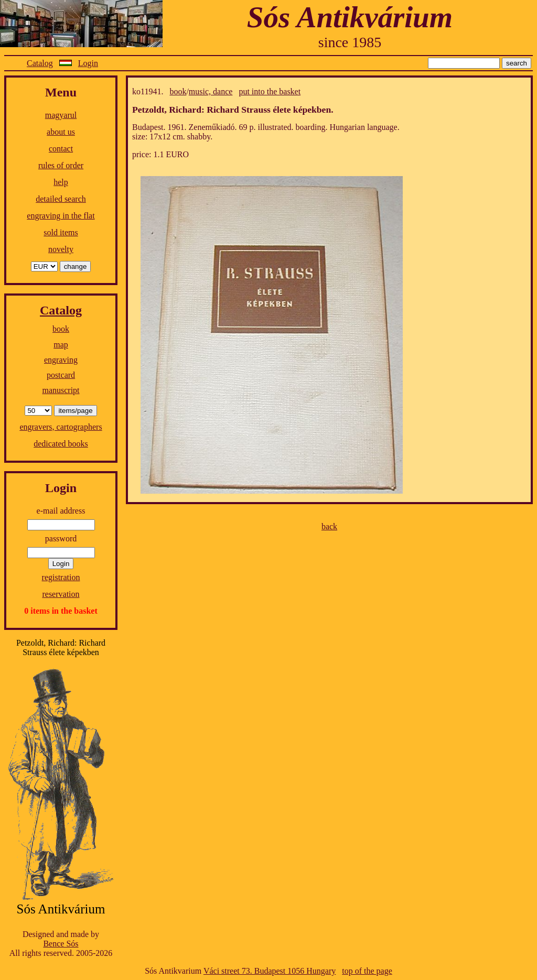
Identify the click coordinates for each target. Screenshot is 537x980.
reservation (61, 594)
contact (61, 149)
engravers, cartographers (61, 427)
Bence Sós (61, 944)
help (61, 182)
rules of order (61, 165)
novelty (61, 249)
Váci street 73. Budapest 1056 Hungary (270, 971)
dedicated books (61, 444)
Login (88, 63)
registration (61, 577)
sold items (61, 232)
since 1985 (350, 42)
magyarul (61, 115)
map (61, 345)
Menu (61, 92)
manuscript (61, 390)
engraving (61, 360)
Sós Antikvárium (350, 17)
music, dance (211, 91)
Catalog (40, 63)
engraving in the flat (61, 216)
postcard (61, 375)
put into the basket (270, 91)
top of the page (367, 971)
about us (61, 132)
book (61, 329)
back (329, 526)
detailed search (61, 199)
